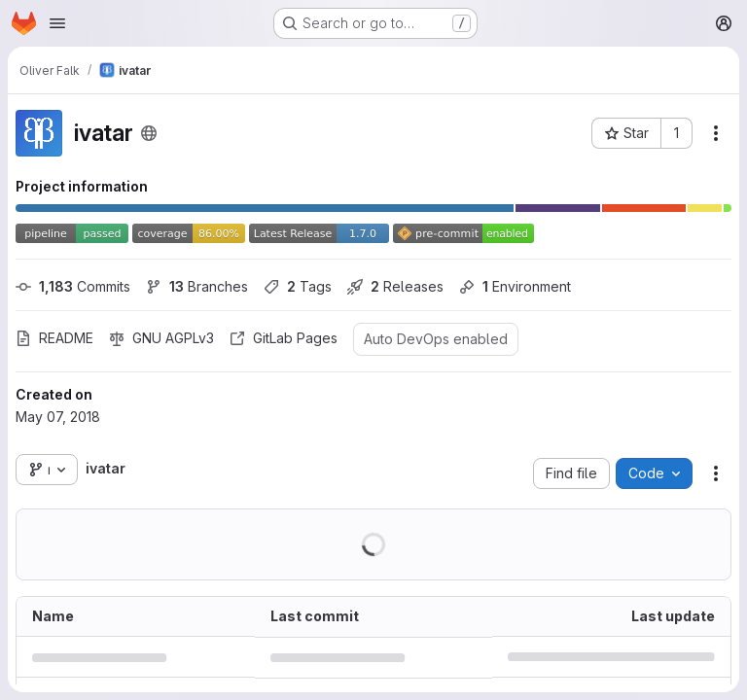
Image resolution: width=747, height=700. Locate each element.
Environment (515, 286)
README (54, 338)
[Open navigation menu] (57, 23)
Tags (298, 286)
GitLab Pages (284, 338)
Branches (197, 286)
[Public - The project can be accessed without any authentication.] (149, 133)
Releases (395, 286)
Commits (73, 286)
